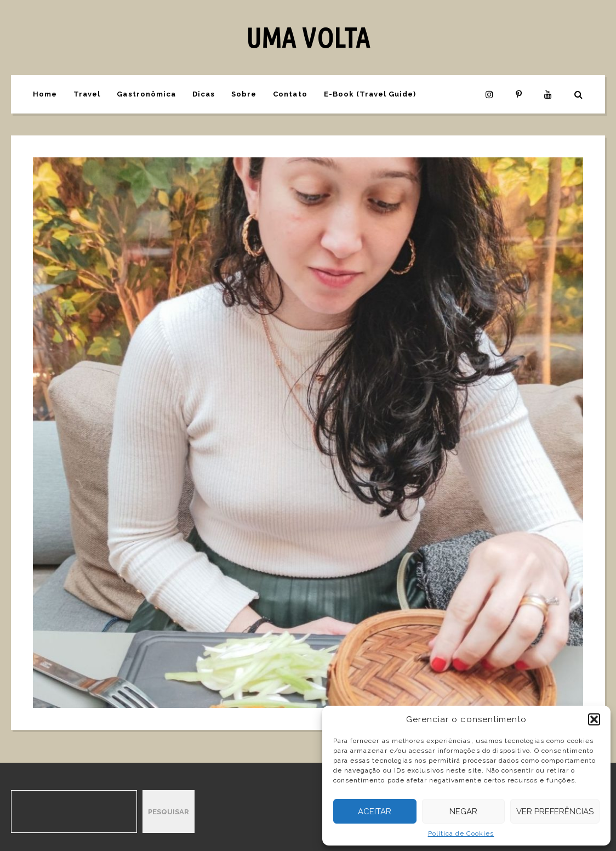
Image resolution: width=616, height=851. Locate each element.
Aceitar (375, 812)
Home (45, 94)
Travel (87, 94)
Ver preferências (555, 812)
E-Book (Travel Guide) (370, 94)
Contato (290, 94)
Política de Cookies (461, 833)
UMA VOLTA (308, 37)
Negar (463, 812)
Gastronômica (146, 94)
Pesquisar (169, 812)
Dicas (204, 94)
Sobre (244, 94)
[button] (594, 719)
